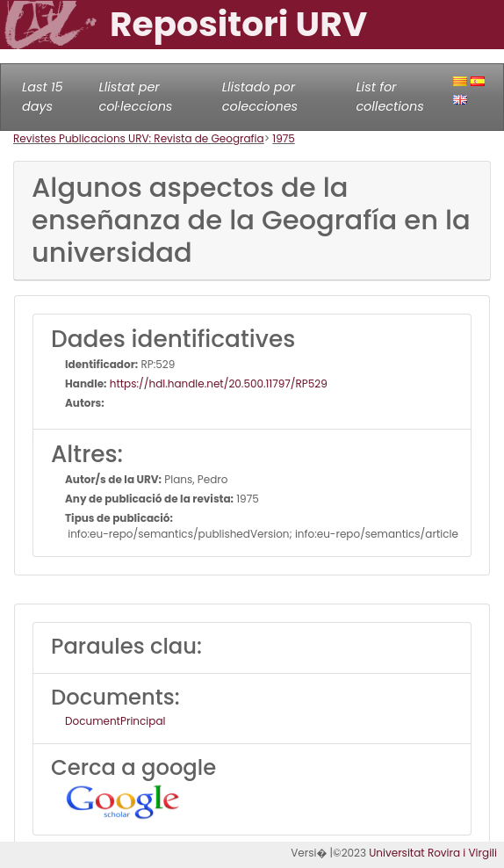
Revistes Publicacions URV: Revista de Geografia (139, 138)
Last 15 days (43, 97)
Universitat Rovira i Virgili (433, 853)
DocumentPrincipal (115, 721)
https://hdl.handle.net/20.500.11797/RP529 (217, 383)
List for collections (389, 97)
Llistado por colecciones (260, 97)
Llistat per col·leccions (135, 97)
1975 (284, 138)
